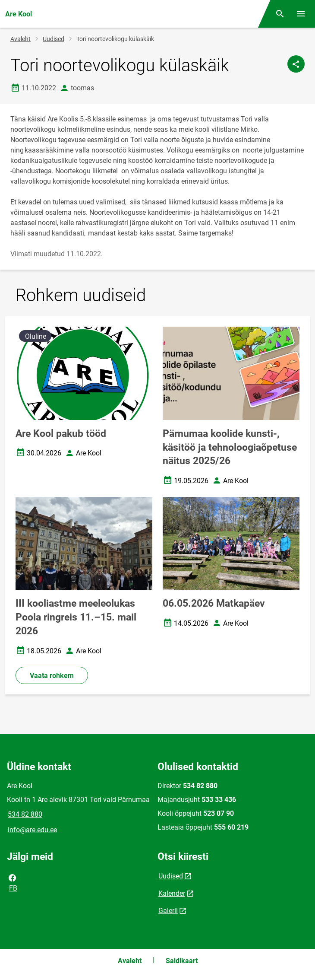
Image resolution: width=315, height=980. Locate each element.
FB (13, 882)
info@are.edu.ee (32, 830)
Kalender (172, 893)
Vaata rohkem (52, 676)
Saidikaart (182, 961)
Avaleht (20, 39)
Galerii (168, 911)
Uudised (54, 39)
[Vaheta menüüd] (301, 14)
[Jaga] (296, 64)
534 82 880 (25, 814)
